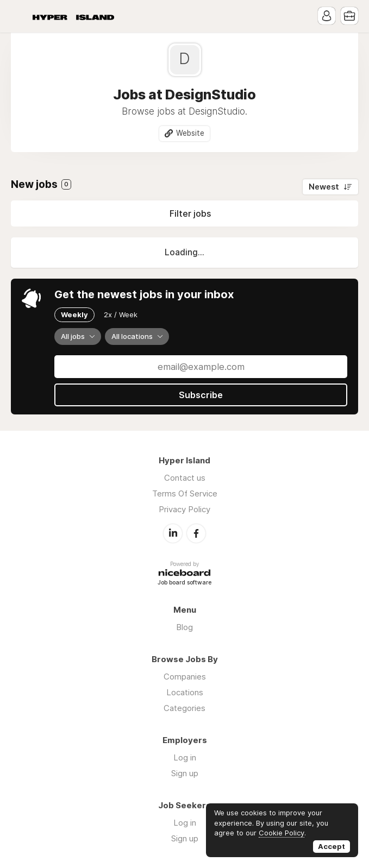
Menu (19, 16)
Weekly (74, 315)
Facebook (196, 533)
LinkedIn (173, 533)
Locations (185, 692)
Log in (185, 757)
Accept (332, 846)
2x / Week (121, 315)
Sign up (185, 773)
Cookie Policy (282, 833)
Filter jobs (190, 213)
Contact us (185, 478)
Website (190, 133)
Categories (184, 708)
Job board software (184, 583)
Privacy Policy (184, 509)
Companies (185, 677)
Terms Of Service (185, 493)
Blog (184, 627)
